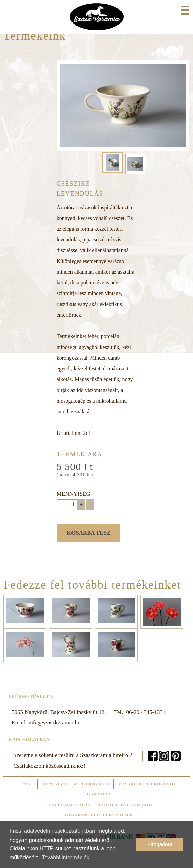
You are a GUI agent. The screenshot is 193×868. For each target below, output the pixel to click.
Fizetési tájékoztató (126, 805)
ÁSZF (28, 784)
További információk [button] (65, 857)
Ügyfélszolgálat (68, 805)
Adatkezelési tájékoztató (76, 784)
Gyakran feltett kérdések (99, 815)
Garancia (99, 794)
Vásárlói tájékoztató (147, 784)
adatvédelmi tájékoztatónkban (59, 831)
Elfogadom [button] (160, 844)
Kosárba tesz (89, 533)
